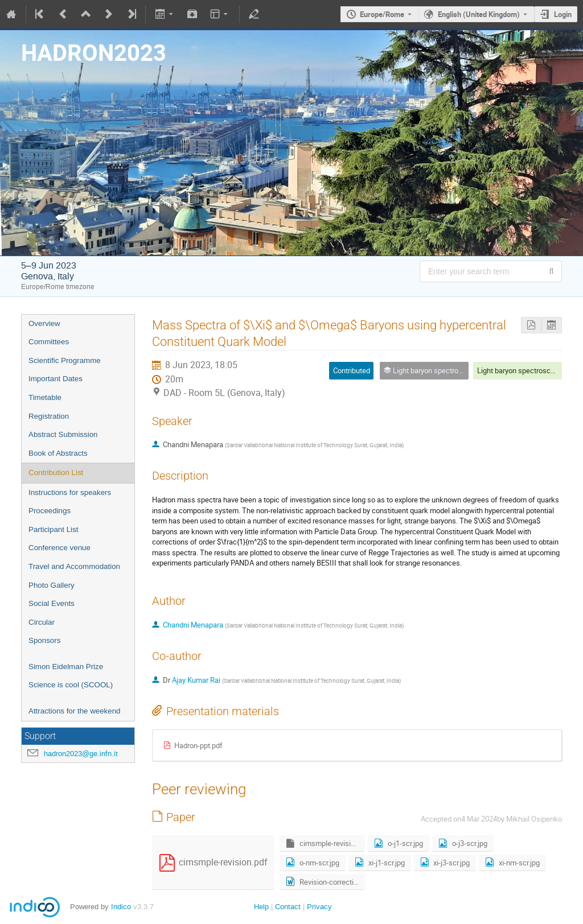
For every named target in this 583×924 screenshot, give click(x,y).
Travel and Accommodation (74, 566)
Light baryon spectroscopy (520, 370)
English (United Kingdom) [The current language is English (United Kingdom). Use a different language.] (479, 14)
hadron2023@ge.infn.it (81, 754)
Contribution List (56, 473)
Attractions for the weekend (75, 711)
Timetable (45, 397)
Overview (44, 323)
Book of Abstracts (58, 453)
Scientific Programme (65, 360)
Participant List (53, 529)
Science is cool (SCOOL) (71, 685)
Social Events (52, 603)
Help (261, 907)
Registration (49, 416)
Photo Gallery (52, 585)
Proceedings (50, 511)
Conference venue (59, 548)
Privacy (319, 907)
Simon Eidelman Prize (66, 667)
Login (563, 14)
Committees (49, 342)
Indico (121, 907)
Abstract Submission (63, 434)
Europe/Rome (382, 14)
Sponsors (44, 640)
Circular (42, 622)
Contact (288, 907)
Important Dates (56, 379)
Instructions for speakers (70, 492)
